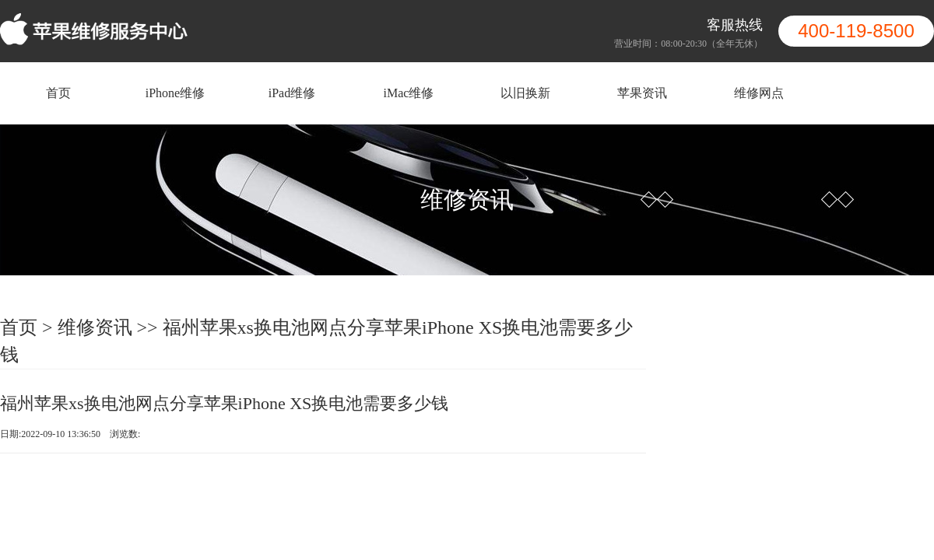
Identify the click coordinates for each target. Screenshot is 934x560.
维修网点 (759, 93)
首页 (58, 93)
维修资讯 (95, 327)
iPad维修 (292, 93)
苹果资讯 (642, 93)
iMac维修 (409, 93)
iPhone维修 (175, 93)
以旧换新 (525, 93)
